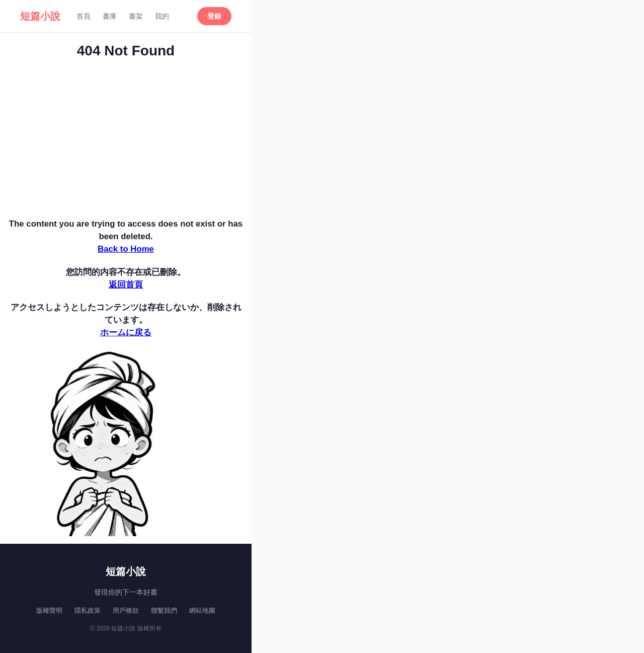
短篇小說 (40, 16)
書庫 (110, 16)
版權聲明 (49, 610)
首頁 (84, 16)
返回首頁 (126, 285)
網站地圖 (202, 610)
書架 (136, 16)
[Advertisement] (126, 142)
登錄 (214, 16)
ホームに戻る (126, 333)
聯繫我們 (164, 610)
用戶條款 (126, 610)
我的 (162, 16)
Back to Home (126, 249)
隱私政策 (88, 610)
